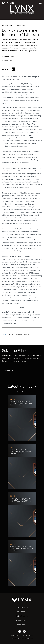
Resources (21, 625)
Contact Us (9, 371)
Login (26, 639)
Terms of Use (21, 639)
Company (21, 620)
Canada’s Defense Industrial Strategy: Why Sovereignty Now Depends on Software (21, 403)
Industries (21, 616)
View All (21, 392)
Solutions (21, 607)
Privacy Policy (14, 639)
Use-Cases (21, 612)
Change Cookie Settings (28, 636)
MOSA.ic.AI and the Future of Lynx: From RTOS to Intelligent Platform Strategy (21, 452)
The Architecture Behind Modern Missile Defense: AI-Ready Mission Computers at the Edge (21, 500)
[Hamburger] (40, 3)
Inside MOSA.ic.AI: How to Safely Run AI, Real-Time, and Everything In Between (22, 548)
